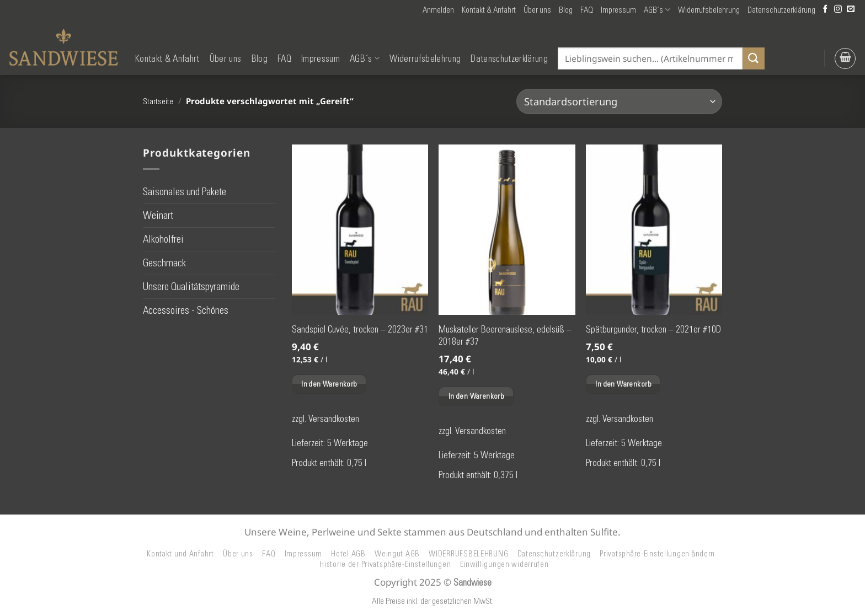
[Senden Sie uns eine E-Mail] (851, 10)
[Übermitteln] (754, 58)
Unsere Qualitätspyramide (191, 286)
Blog (566, 10)
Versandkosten (334, 419)
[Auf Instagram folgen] (838, 10)
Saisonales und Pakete (185, 191)
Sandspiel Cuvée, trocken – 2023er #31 (360, 329)
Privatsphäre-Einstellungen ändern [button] (657, 554)
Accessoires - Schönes (186, 310)
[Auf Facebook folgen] (825, 10)
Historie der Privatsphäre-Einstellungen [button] (385, 564)
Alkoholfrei (163, 239)
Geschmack (164, 263)
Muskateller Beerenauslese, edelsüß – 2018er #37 (505, 335)
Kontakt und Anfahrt (180, 554)
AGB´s (657, 10)
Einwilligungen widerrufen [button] (504, 564)
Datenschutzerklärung (781, 10)
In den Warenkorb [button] (329, 384)
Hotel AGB (348, 554)
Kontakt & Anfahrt (489, 10)
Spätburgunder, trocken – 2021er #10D (653, 329)
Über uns (537, 10)
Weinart (158, 215)
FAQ (587, 10)
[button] (438, 10)
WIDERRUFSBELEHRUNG (468, 554)
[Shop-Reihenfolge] (619, 101)
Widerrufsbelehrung (709, 10)
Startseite (158, 101)
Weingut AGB (397, 554)
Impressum (618, 10)
